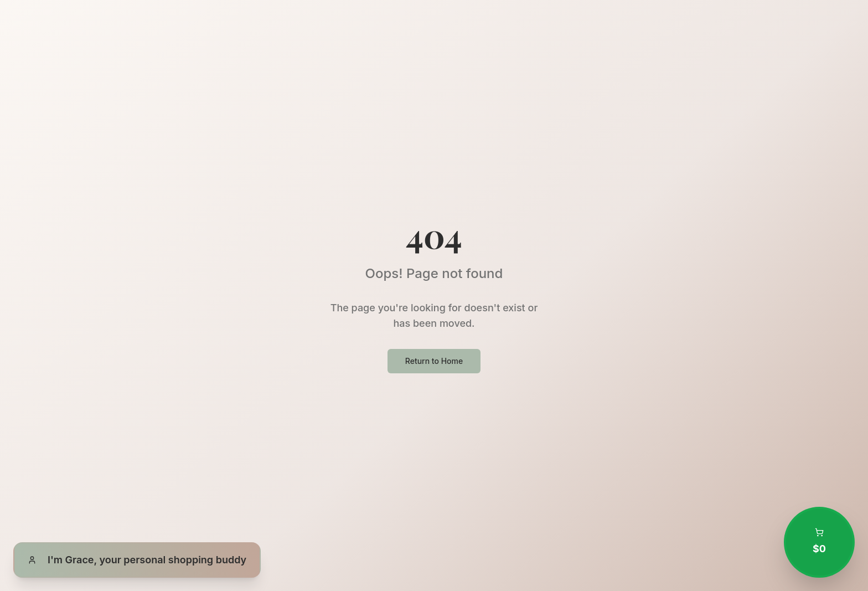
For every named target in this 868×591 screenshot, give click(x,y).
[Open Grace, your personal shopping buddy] (137, 560)
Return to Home (434, 361)
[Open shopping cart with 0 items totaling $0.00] (819, 542)
